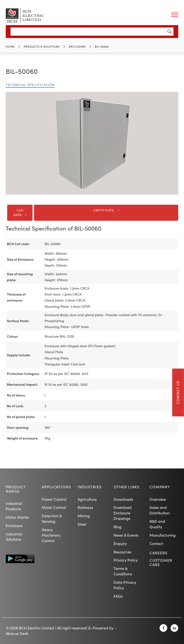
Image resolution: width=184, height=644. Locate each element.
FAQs (118, 596)
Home (10, 47)
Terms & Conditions (123, 571)
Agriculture (87, 499)
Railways (85, 507)
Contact (156, 543)
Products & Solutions (42, 47)
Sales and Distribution (160, 510)
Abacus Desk (17, 633)
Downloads (123, 499)
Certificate (104, 210)
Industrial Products (14, 506)
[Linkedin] (174, 628)
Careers (158, 553)
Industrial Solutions (14, 537)
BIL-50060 (102, 47)
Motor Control (54, 507)
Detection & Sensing (52, 518)
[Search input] (89, 32)
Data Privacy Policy (125, 585)
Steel (82, 524)
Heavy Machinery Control (51, 535)
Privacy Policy (126, 560)
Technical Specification (30, 85)
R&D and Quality (157, 524)
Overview (158, 499)
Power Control (54, 499)
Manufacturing (163, 535)
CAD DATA (18, 212)
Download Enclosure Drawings (123, 513)
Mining (84, 516)
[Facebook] (163, 628)
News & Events (126, 535)
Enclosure (77, 47)
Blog (118, 527)
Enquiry (120, 543)
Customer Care (161, 562)
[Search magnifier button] (169, 32)
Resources (122, 552)
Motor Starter (17, 517)
